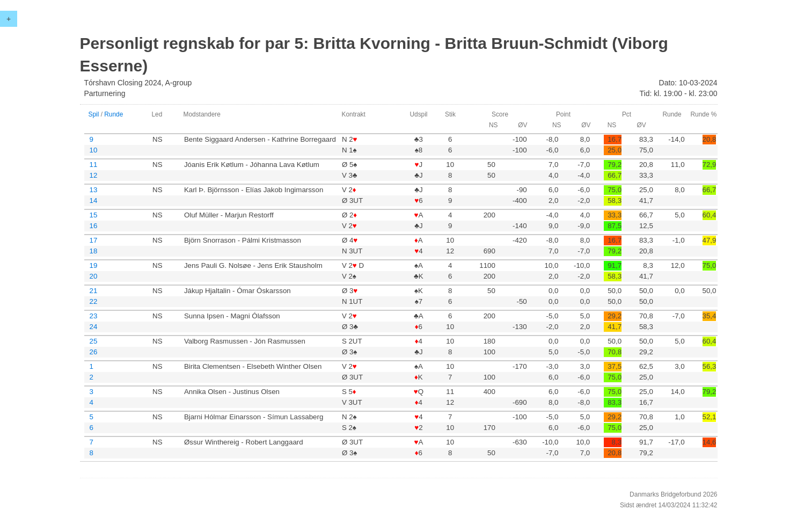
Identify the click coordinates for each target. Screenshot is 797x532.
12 (94, 175)
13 (94, 190)
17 (94, 240)
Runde (114, 114)
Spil (94, 114)
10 (94, 150)
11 (94, 165)
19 (94, 265)
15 (94, 215)
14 (94, 201)
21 (94, 291)
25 (94, 341)
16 (94, 226)
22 (94, 301)
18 (94, 251)
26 (94, 352)
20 (94, 276)
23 (94, 316)
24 (94, 327)
